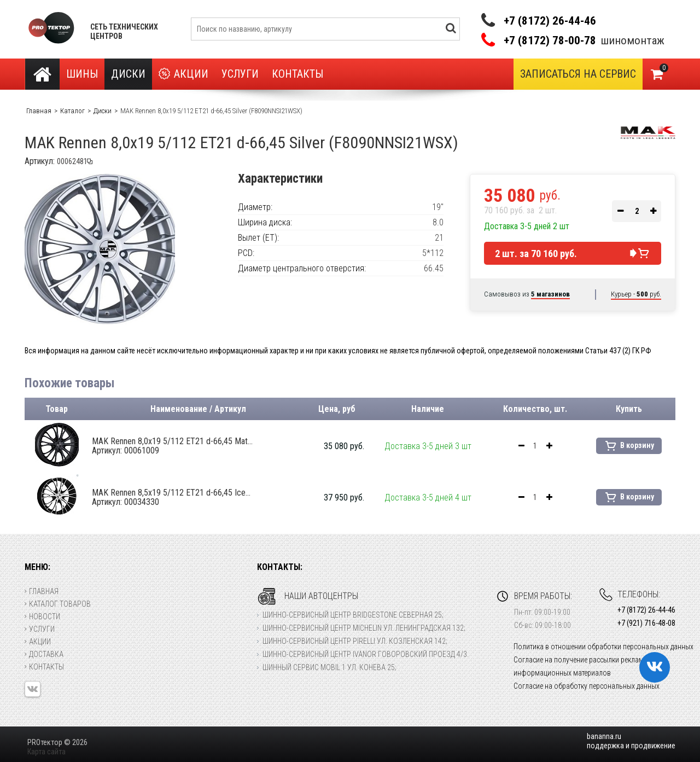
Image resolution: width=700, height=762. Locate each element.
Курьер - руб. (636, 294)
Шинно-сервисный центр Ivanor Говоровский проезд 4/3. (366, 654)
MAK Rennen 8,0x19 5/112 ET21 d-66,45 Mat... (172, 446)
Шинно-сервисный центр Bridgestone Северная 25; (353, 615)
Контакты (297, 74)
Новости (42, 616)
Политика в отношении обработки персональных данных (603, 647)
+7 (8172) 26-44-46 (550, 21)
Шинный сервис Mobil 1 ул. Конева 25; (329, 667)
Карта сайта (46, 752)
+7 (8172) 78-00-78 (550, 41)
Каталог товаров (58, 604)
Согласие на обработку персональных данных (587, 686)
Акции (183, 74)
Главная (42, 591)
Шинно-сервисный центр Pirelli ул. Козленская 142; (355, 641)
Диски (128, 74)
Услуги (240, 74)
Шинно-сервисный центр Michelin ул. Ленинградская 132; (364, 628)
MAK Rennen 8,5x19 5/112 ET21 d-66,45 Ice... (171, 497)
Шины (82, 74)
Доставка (44, 654)
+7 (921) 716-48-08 (646, 623)
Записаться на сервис (578, 74)
